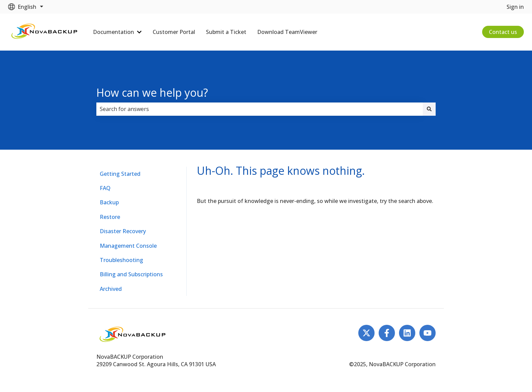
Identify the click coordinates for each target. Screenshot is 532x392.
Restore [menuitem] (110, 217)
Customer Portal (174, 32)
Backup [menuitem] (109, 202)
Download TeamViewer (287, 32)
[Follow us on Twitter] (366, 333)
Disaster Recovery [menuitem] (123, 231)
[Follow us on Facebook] (387, 333)
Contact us (503, 32)
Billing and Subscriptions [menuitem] (131, 274)
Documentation (113, 32)
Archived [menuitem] (111, 289)
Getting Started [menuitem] (120, 174)
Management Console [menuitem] (128, 246)
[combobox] (260, 109)
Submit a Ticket (226, 32)
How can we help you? (152, 92)
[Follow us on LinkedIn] (407, 333)
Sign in (515, 7)
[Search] (429, 109)
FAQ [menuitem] (105, 188)
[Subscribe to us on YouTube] (427, 333)
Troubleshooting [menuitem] (121, 260)
